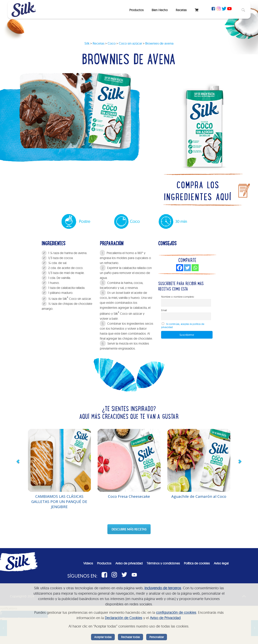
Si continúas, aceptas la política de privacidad (183, 325)
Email (164, 310)
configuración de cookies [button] (176, 612)
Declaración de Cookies (124, 618)
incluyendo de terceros (163, 588)
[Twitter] (187, 268)
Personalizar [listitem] (157, 637)
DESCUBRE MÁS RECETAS (129, 529)
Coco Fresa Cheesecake (129, 496)
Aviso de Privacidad (165, 618)
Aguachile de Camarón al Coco (199, 496)
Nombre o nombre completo (178, 297)
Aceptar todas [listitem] (103, 637)
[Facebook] (180, 268)
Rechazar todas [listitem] (130, 637)
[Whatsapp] (195, 268)
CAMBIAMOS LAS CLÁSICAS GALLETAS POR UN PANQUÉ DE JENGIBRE (59, 502)
